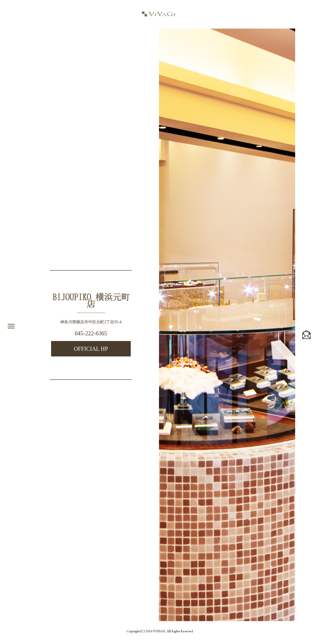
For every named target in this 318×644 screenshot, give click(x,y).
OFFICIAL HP (91, 349)
